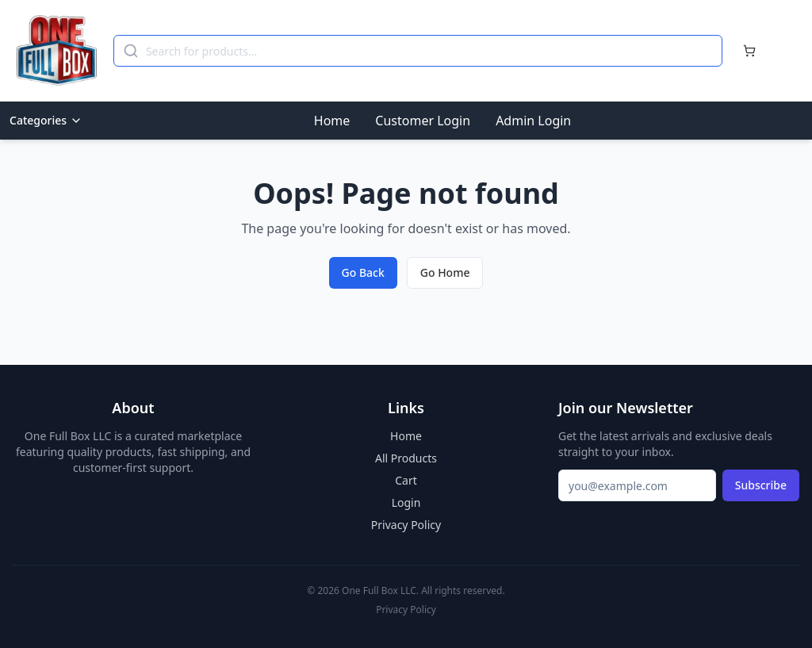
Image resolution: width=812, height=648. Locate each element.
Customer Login (423, 121)
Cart (406, 480)
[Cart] (749, 51)
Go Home (445, 272)
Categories (46, 120)
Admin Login (533, 121)
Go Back (363, 272)
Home (332, 121)
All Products (406, 458)
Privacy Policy (406, 525)
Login (406, 502)
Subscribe (761, 485)
